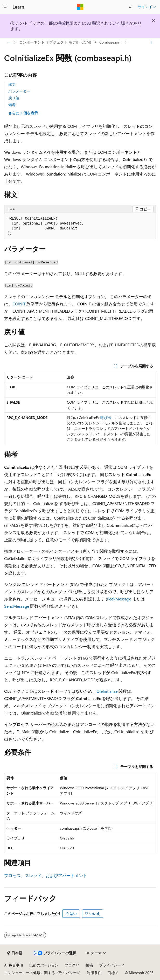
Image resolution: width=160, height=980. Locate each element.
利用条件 (94, 973)
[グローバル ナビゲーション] (5, 7)
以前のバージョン (44, 965)
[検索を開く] (130, 7)
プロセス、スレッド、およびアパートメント (46, 875)
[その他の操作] (151, 42)
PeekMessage (119, 599)
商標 (111, 973)
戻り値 (14, 98)
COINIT (19, 304)
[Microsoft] (80, 7)
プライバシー (110, 965)
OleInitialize (107, 691)
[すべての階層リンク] (9, 42)
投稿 (89, 965)
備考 (12, 105)
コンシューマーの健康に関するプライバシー (40, 973)
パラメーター (19, 91)
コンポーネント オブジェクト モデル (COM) (55, 42)
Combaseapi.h (110, 42)
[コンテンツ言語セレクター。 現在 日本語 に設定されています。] (15, 953)
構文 (12, 84)
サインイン (147, 7)
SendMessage (17, 606)
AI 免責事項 (14, 965)
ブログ (70, 965)
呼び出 (106, 418)
